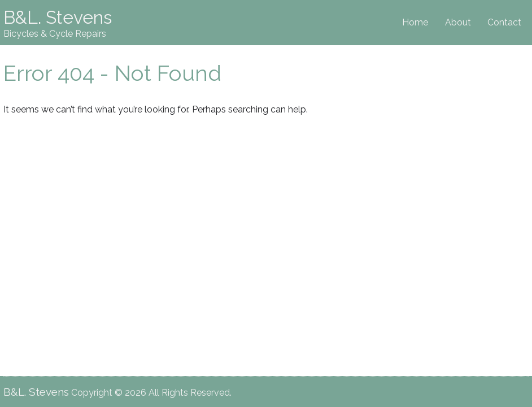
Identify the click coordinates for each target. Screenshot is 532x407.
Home (415, 22)
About (458, 22)
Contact (504, 22)
